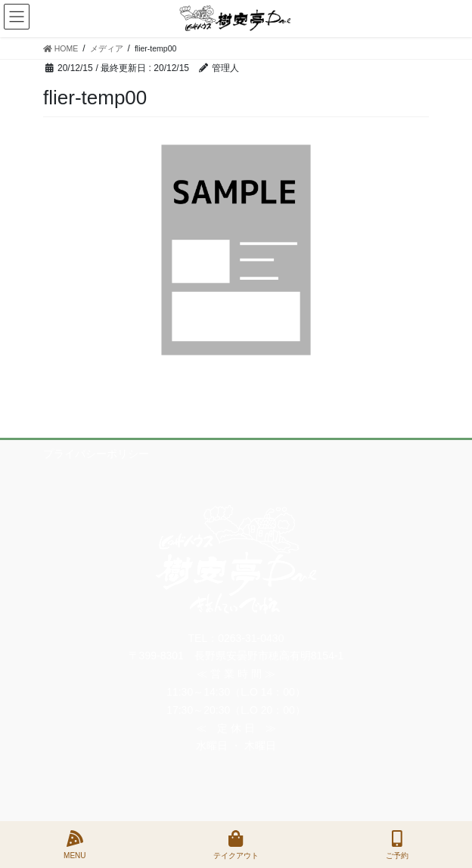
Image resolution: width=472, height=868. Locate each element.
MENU (75, 845)
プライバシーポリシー (96, 454)
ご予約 (397, 845)
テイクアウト (236, 845)
